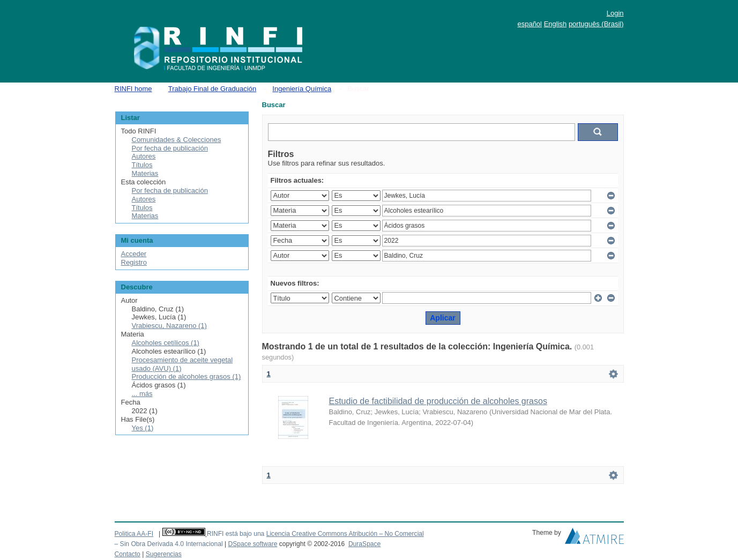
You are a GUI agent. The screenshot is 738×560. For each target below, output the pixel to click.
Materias (145, 173)
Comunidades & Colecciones (177, 140)
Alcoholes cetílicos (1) (166, 343)
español (530, 24)
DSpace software (252, 544)
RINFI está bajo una (236, 534)
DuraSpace (364, 544)
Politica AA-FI (134, 534)
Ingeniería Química (302, 89)
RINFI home (133, 89)
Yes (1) (143, 428)
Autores (144, 156)
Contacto (128, 554)
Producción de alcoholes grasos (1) (187, 376)
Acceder (134, 254)
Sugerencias (164, 554)
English (556, 24)
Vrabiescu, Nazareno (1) (169, 326)
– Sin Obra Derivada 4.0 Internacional (169, 544)
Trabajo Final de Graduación (212, 89)
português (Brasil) (596, 24)
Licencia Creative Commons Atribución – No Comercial (345, 534)
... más (142, 394)
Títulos (142, 165)
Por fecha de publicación (170, 148)
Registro (134, 262)
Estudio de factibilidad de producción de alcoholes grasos (438, 401)
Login (615, 13)
